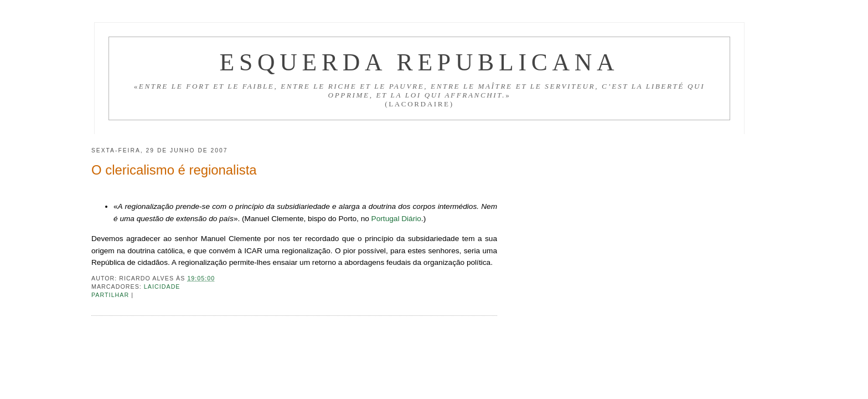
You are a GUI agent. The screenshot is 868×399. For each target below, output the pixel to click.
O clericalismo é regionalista (174, 170)
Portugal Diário (396, 219)
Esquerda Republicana (419, 62)
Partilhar (111, 295)
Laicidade (162, 287)
